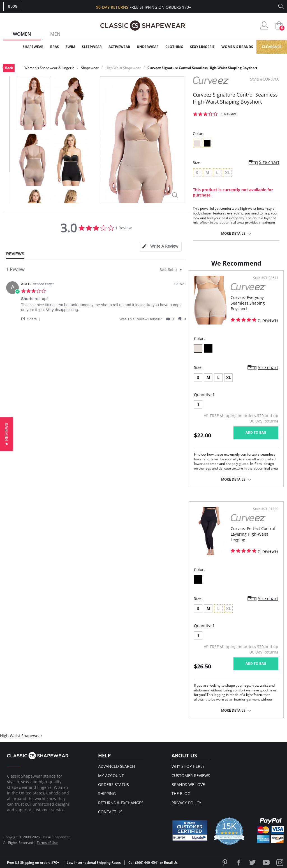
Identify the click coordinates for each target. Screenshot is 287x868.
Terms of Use (47, 843)
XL (229, 377)
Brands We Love (188, 784)
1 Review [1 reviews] (228, 114)
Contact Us (110, 812)
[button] (32, 319)
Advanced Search (116, 766)
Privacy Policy (186, 803)
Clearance (272, 47)
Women (22, 34)
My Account (111, 776)
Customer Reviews (191, 776)
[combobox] (172, 270)
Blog (13, 6)
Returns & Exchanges (121, 803)
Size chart (269, 162)
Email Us (171, 863)
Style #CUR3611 (266, 278)
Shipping (107, 793)
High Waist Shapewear (123, 68)
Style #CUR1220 (266, 509)
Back (9, 68)
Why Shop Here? (188, 766)
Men (55, 34)
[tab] (160, 247)
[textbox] (185, 272)
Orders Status (114, 784)
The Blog (181, 793)
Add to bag (256, 432)
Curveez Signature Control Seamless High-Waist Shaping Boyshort (202, 68)
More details (233, 234)
